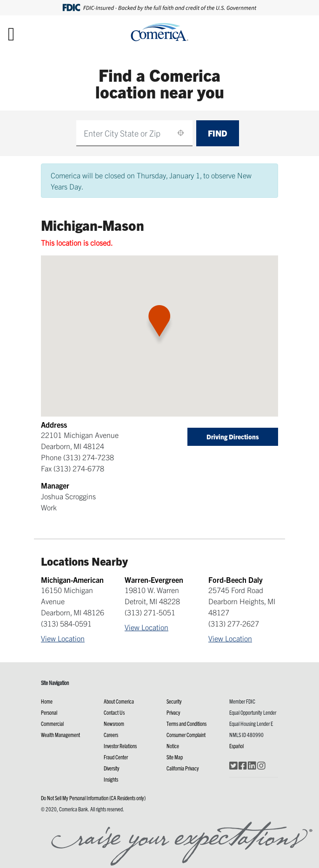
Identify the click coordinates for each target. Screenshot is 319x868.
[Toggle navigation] (11, 33)
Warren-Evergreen (154, 580)
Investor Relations (120, 746)
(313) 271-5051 (150, 612)
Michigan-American (72, 580)
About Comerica (119, 701)
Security (174, 701)
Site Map (175, 757)
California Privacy (183, 768)
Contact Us (114, 712)
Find (218, 133)
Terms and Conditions (186, 723)
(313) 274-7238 (89, 457)
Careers (111, 734)
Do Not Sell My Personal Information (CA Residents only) (93, 798)
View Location (63, 638)
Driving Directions (233, 437)
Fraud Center (116, 757)
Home (47, 701)
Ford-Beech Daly (236, 580)
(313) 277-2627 (234, 623)
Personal (49, 712)
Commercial (52, 723)
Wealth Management (60, 734)
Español (236, 746)
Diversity (112, 768)
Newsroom (114, 723)
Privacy (173, 712)
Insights (111, 779)
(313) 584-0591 (66, 623)
